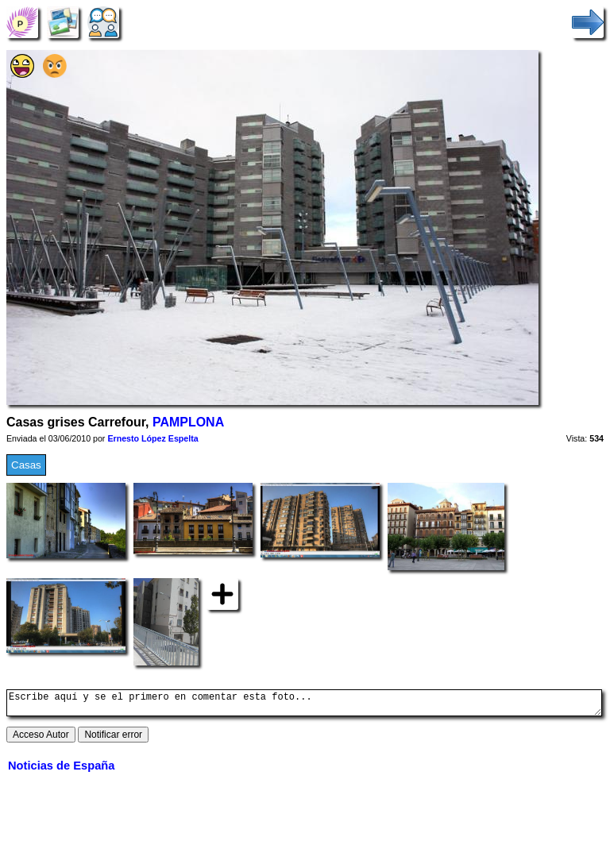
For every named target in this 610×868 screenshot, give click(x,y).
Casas (26, 465)
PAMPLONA (188, 422)
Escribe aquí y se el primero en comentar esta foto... (304, 705)
